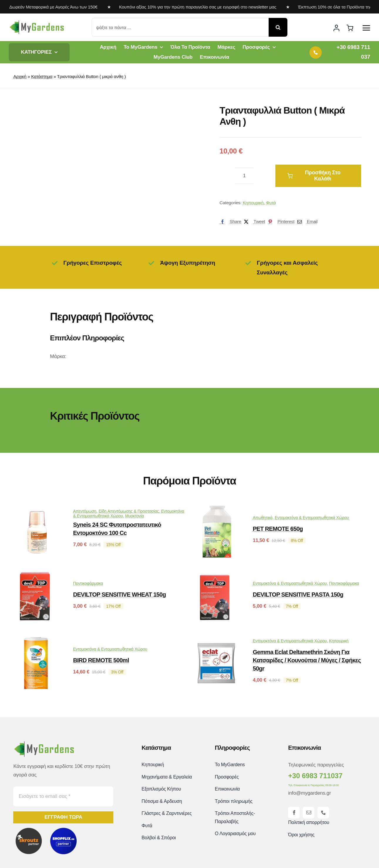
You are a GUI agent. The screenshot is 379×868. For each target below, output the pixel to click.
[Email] (306, 222)
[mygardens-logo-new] (37, 22)
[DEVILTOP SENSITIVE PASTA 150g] (216, 576)
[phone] (323, 813)
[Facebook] (229, 222)
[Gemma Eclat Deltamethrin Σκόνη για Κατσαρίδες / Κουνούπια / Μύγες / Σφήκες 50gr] (216, 642)
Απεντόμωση (85, 511)
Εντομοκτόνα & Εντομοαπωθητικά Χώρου (312, 518)
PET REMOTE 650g (278, 529)
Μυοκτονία (134, 516)
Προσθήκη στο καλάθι (314, 176)
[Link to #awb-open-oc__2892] (366, 28)
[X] (253, 222)
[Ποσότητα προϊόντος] (244, 176)
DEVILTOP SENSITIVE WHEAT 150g (119, 595)
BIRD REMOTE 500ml (101, 660)
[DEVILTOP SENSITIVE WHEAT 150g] (37, 576)
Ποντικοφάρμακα (88, 583)
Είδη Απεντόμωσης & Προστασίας (129, 511)
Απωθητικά (263, 518)
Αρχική (20, 76)
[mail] (309, 813)
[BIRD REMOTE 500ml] (37, 642)
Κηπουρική (253, 203)
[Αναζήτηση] (278, 27)
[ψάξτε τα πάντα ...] (180, 27)
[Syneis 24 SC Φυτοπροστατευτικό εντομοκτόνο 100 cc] (37, 510)
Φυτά (271, 203)
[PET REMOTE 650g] (216, 510)
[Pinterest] (280, 222)
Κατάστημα (42, 76)
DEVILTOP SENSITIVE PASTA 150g (298, 595)
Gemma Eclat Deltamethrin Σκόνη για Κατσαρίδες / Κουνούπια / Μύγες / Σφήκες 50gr (307, 660)
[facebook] (294, 813)
